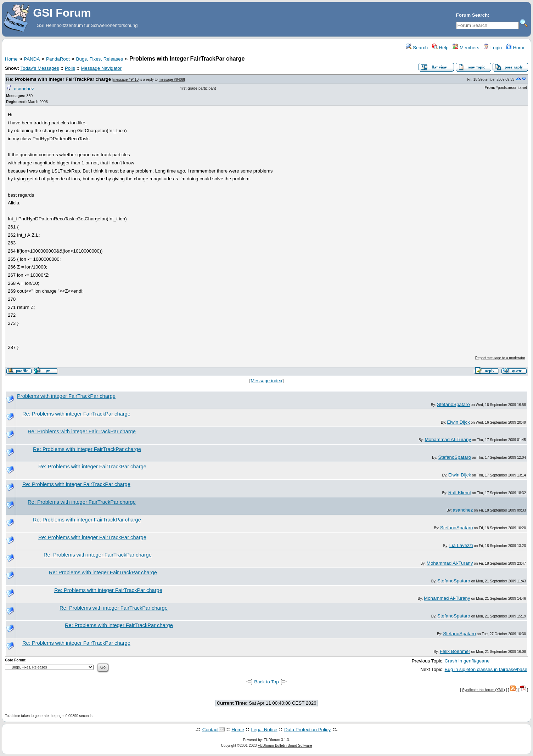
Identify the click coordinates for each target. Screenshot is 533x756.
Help (440, 48)
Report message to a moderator (500, 358)
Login (493, 48)
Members (466, 48)
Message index (266, 381)
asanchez (24, 89)
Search (417, 48)
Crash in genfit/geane (467, 661)
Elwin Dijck (458, 422)
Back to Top (266, 682)
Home (516, 48)
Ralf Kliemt (460, 493)
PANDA (32, 59)
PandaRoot (58, 59)
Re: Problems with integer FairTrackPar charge (58, 79)
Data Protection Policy (307, 730)
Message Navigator (101, 68)
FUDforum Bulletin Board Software (285, 746)
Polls (70, 68)
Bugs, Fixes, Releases (100, 59)
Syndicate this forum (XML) (484, 690)
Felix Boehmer (455, 651)
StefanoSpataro (453, 404)
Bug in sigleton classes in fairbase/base (486, 669)
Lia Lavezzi (461, 545)
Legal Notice (264, 730)
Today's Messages (40, 68)
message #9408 (171, 80)
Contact (211, 730)
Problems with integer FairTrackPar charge (66, 396)
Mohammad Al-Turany (448, 439)
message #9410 (126, 80)
